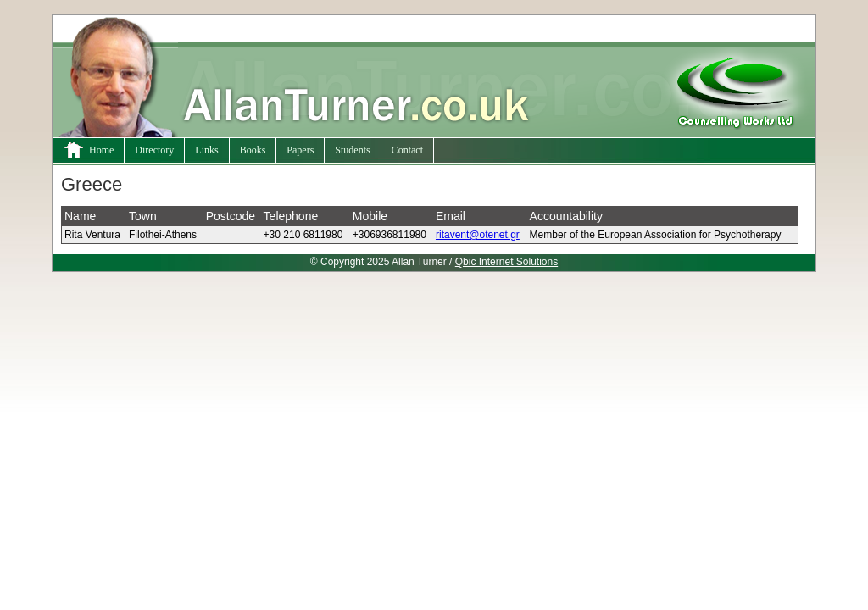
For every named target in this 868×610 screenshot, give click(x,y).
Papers (300, 150)
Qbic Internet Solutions (506, 262)
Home (88, 150)
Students (352, 150)
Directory (154, 150)
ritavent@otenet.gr (478, 235)
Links (206, 150)
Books (253, 150)
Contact (407, 150)
